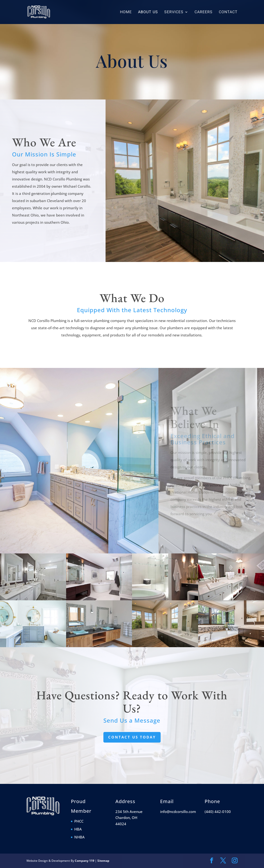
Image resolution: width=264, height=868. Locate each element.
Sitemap (103, 861)
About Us (148, 13)
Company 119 (85, 861)
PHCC (79, 821)
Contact (228, 13)
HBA (78, 829)
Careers (204, 13)
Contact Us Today (132, 737)
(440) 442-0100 (218, 812)
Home (126, 13)
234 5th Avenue (129, 812)
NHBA (79, 837)
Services (174, 13)
